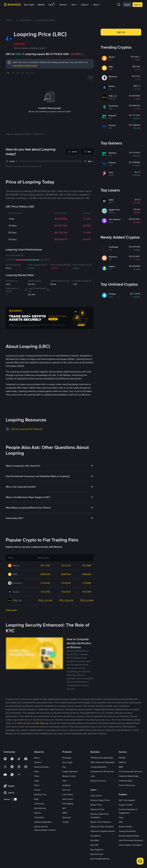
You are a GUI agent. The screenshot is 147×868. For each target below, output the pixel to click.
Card (65, 781)
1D (8, 73)
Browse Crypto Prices (100, 800)
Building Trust (40, 794)
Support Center (126, 805)
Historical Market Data (129, 776)
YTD (32, 73)
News (37, 771)
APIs (121, 822)
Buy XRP (94, 845)
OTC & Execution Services (131, 771)
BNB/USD (45, 574)
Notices (38, 813)
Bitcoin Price (96, 805)
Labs (93, 776)
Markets (41, 5)
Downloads (39, 817)
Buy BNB (95, 840)
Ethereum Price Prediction (102, 827)
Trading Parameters (127, 831)
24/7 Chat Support (127, 800)
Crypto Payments (70, 771)
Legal (37, 781)
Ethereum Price (97, 809)
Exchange (67, 758)
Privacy (37, 790)
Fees (121, 817)
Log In (127, 5)
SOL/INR (87, 592)
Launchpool (68, 794)
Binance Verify (125, 827)
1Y (27, 73)
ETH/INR (87, 583)
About (37, 758)
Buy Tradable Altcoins (100, 859)
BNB (121, 767)
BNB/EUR (66, 574)
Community (39, 804)
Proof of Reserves (127, 785)
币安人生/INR (87, 600)
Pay (64, 767)
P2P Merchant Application (102, 758)
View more (11, 610)
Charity (66, 822)
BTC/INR (87, 565)
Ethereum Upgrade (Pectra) (103, 831)
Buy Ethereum (97, 854)
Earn (75, 5)
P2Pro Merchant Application (103, 762)
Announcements (41, 767)
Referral (122, 762)
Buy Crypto (29, 5)
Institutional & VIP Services (102, 771)
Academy (67, 785)
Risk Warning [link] (42, 723)
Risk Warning (40, 808)
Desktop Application (43, 822)
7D (13, 73)
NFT (64, 808)
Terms (37, 785)
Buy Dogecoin (97, 849)
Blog (36, 799)
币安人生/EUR (66, 600)
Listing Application (99, 767)
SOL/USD (45, 592)
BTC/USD (45, 565)
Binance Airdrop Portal (129, 836)
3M (23, 73)
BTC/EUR (66, 565)
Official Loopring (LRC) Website (27, 429)
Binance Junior (69, 776)
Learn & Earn (96, 796)
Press (37, 776)
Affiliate (122, 758)
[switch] (14, 799)
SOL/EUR (66, 592)
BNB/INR (87, 574)
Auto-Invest (68, 799)
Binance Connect (98, 781)
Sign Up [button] (121, 32)
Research (67, 817)
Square (86, 5)
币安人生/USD (45, 600)
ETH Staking (68, 804)
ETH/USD (45, 583)
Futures (64, 5)
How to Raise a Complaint (130, 845)
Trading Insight (125, 781)
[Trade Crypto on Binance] (50, 318)
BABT (65, 813)
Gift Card (66, 790)
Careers (38, 762)
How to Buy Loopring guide (25, 65)
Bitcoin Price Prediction (101, 822)
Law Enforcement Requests (131, 840)
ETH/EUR (66, 583)
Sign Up (137, 5)
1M (18, 73)
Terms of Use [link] (24, 723)
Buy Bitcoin (96, 836)
